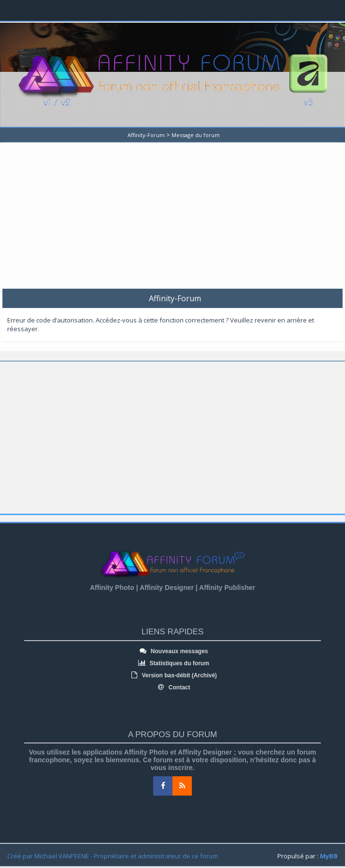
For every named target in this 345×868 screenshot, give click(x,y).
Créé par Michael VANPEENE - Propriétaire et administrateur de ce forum (113, 856)
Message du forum (196, 135)
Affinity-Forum (146, 135)
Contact (173, 687)
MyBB (329, 856)
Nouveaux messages (172, 651)
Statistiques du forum (172, 663)
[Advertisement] (174, 219)
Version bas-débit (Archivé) (172, 675)
